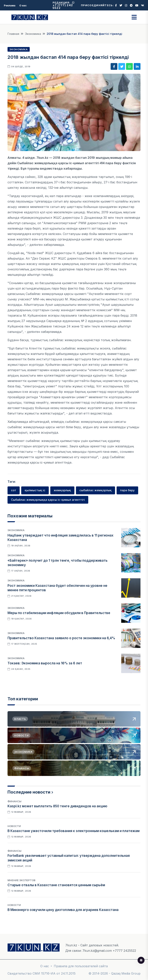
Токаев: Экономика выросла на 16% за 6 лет (45, 663)
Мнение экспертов (21, 880)
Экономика (33, 34)
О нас (23, 5)
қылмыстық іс (35, 490)
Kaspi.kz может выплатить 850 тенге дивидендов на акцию (57, 806)
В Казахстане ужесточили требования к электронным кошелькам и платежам (74, 831)
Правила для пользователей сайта (81, 966)
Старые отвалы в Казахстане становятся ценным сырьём (56, 885)
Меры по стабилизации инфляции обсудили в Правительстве (59, 613)
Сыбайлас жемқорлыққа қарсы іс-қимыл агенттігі (48, 500)
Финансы (14, 801)
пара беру (127, 490)
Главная (13, 34)
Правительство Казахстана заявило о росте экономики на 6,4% (61, 638)
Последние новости (29, 792)
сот (14, 490)
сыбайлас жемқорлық (95, 490)
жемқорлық (62, 490)
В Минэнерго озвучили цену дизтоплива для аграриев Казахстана (63, 910)
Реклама (10, 5)
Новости (14, 826)
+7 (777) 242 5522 (64, 5)
